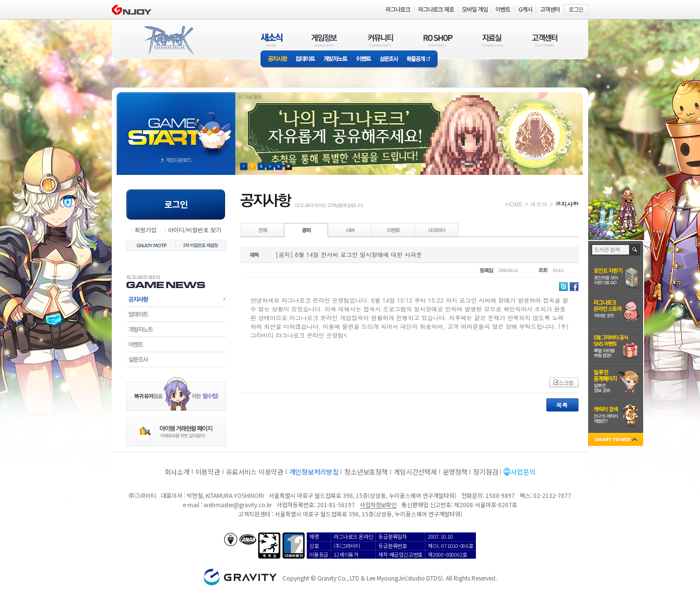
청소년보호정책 (366, 472)
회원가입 (145, 230)
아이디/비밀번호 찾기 (194, 230)
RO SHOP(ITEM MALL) (438, 40)
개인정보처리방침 (314, 472)
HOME (514, 204)
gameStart (176, 125)
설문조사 (389, 60)
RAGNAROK (168, 40)
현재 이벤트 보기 (289, 166)
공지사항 (276, 60)
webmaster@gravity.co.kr (238, 505)
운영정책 (455, 472)
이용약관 (208, 472)
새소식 (539, 204)
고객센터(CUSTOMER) (545, 40)
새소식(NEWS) (272, 40)
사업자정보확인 (378, 505)
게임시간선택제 (415, 472)
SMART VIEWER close (617, 440)
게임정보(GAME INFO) (324, 40)
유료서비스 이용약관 (255, 472)
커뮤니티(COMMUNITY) (381, 40)
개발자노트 (336, 60)
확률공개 (420, 60)
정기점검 (485, 472)
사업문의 (523, 472)
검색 (635, 250)
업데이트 (306, 60)
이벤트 (364, 60)
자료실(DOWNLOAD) (492, 40)
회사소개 (177, 472)
